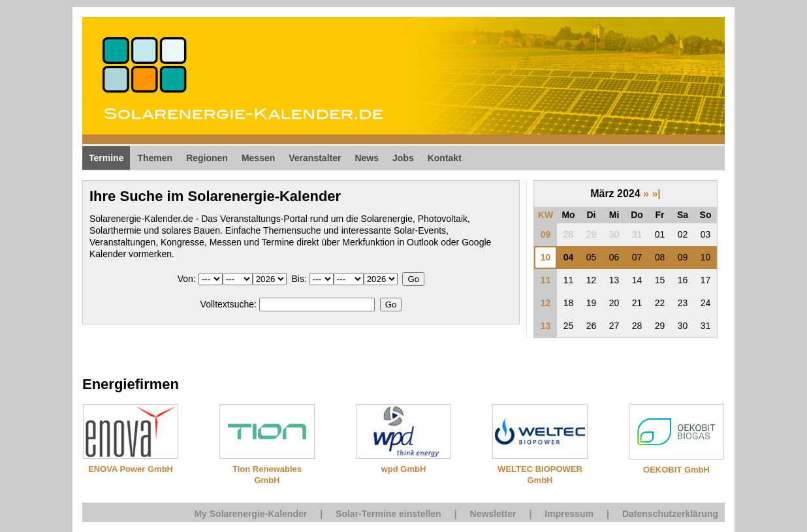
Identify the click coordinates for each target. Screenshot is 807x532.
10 (546, 257)
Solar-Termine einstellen (388, 514)
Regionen (207, 158)
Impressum (569, 514)
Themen (155, 158)
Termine (106, 158)
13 (546, 326)
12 (546, 303)
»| (656, 194)
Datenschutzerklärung (670, 514)
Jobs (403, 158)
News (367, 158)
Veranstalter (315, 158)
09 (546, 234)
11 (546, 280)
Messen (258, 158)
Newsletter (493, 514)
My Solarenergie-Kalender (250, 514)
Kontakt (445, 158)
